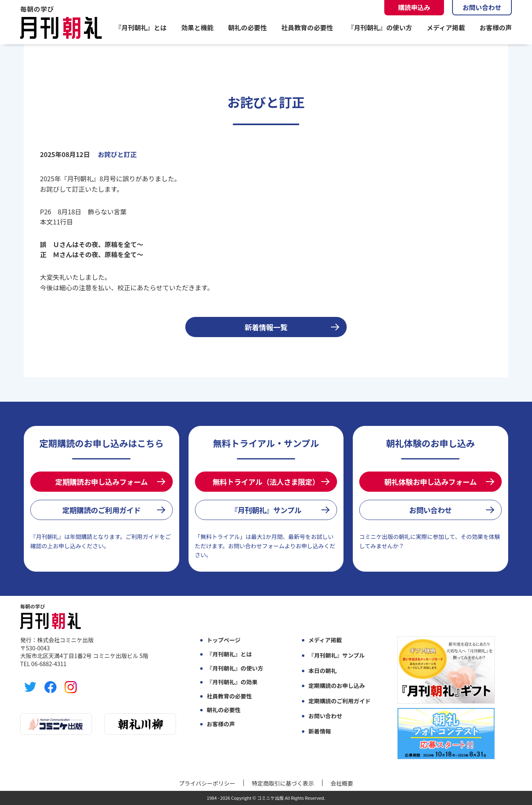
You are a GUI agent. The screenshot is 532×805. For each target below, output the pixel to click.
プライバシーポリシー (207, 783)
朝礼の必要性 (247, 27)
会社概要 (342, 783)
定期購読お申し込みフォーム (102, 482)
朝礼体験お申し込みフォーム (430, 482)
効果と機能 (197, 27)
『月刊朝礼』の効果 (232, 682)
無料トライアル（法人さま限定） (266, 482)
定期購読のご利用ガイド (101, 510)
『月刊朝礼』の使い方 (380, 27)
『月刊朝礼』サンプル (266, 510)
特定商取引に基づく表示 (283, 783)
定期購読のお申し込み (337, 686)
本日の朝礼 (323, 671)
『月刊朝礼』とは (141, 27)
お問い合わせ (482, 7)
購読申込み (414, 7)
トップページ (224, 640)
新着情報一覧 (266, 327)
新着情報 (320, 731)
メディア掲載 (446, 27)
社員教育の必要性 (307, 27)
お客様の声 (496, 27)
